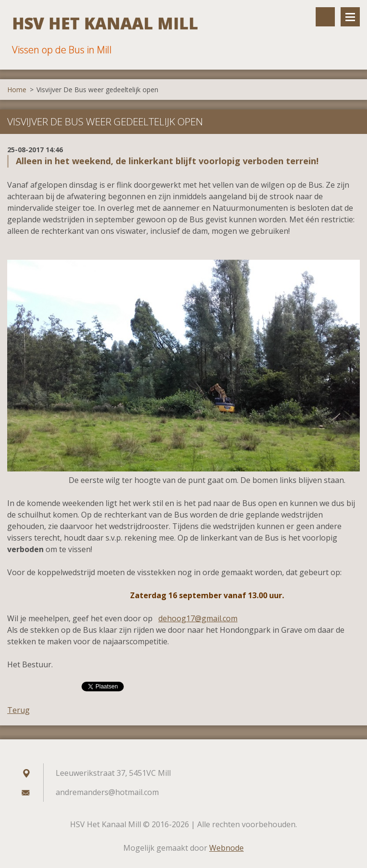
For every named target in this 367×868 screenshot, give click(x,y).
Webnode (226, 848)
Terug (18, 710)
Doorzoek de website (325, 17)
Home (17, 90)
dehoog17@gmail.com (198, 618)
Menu (350, 17)
